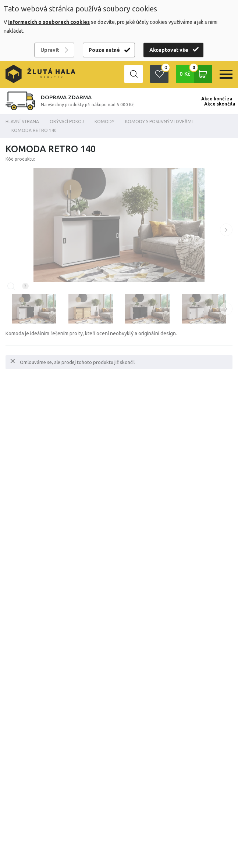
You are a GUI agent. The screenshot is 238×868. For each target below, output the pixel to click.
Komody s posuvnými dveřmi (159, 122)
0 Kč (196, 74)
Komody (104, 122)
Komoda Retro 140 (34, 130)
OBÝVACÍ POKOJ (67, 122)
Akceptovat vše (169, 50)
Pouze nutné (104, 50)
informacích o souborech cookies (49, 22)
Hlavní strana (22, 122)
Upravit (50, 50)
